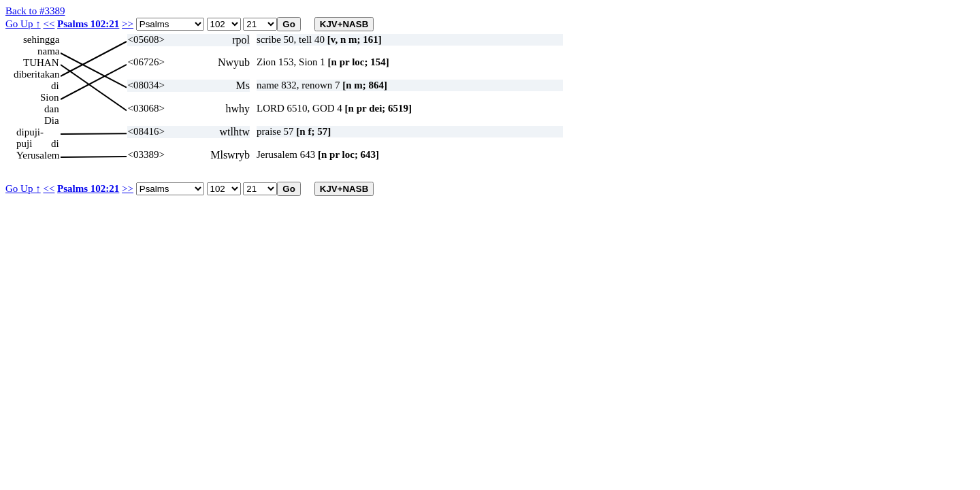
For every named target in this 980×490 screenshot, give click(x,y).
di (55, 86)
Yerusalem (38, 155)
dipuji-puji (30, 132)
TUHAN (41, 63)
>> (128, 24)
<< (49, 24)
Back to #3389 (35, 11)
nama (48, 51)
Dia (52, 120)
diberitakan (36, 74)
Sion (50, 97)
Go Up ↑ (23, 24)
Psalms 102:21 (88, 24)
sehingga (41, 39)
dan (52, 109)
